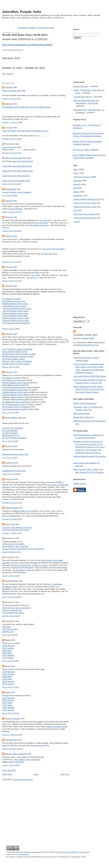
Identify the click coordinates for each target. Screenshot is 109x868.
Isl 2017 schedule (15, 209)
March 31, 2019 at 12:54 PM (11, 616)
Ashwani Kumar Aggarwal (33, 852)
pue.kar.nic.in (32, 278)
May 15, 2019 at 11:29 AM (11, 687)
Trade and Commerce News (85, 203)
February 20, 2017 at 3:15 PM (12, 262)
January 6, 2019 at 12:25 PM (11, 552)
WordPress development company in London (29, 565)
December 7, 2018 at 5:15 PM (12, 533)
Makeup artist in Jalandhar (16, 754)
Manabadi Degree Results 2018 (15, 454)
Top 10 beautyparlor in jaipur (14, 404)
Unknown (9, 87)
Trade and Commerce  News (85, 207)
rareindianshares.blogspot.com (86, 345)
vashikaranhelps (12, 581)
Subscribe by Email (46, 28)
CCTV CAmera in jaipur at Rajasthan (17, 349)
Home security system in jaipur (15, 352)
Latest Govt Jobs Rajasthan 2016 (16, 181)
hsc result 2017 (42, 223)
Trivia (75, 210)
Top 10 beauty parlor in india (14, 409)
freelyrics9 (9, 446)
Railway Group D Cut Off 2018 (25, 511)
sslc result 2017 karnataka (54, 249)
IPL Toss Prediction (10, 431)
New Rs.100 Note (81, 86)
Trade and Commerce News (85, 214)
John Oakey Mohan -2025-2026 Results (90, 376)
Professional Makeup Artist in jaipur (17, 309)
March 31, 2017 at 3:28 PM (11, 329)
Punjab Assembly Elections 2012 (87, 199)
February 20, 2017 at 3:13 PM (12, 231)
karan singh (10, 524)
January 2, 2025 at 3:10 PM (11, 765)
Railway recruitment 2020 (57, 727)
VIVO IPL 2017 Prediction (13, 428)
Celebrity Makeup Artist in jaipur (15, 313)
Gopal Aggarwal (23, 854)
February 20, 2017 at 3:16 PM (12, 281)
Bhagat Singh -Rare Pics (83, 417)
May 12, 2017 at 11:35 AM (11, 412)
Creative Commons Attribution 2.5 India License (73, 852)
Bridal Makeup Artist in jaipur (15, 306)
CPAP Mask (7, 651)
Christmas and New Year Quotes (16, 530)
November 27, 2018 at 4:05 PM (12, 503)
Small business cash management (16, 608)
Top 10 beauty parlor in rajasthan (16, 407)
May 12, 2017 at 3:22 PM (10, 441)
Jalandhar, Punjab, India (22, 12)
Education (77, 181)
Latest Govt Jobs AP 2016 (22, 161)
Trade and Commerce (82, 177)
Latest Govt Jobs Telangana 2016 (16, 176)
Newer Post (7, 774)
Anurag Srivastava (13, 719)
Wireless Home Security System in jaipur (19, 354)
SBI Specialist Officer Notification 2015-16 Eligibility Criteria (27, 107)
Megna (8, 640)
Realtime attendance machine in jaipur (18, 356)
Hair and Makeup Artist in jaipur (16, 311)
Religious (10, 74)
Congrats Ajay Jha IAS (83, 97)
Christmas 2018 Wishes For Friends (17, 527)
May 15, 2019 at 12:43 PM (11, 713)
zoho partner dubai (10, 629)
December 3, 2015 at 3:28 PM (12, 139)
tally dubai (6, 627)
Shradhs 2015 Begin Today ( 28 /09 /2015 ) (25, 35)
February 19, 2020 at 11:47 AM (12, 735)
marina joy (9, 479)
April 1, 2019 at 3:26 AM (10, 635)
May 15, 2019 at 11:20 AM (11, 661)
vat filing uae (7, 632)
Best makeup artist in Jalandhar (27, 760)
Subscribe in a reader (27, 28)
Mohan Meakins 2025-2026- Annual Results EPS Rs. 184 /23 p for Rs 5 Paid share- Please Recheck (89, 389)
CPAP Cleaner (8, 648)
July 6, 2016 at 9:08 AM (10, 196)
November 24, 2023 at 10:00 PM (13, 749)
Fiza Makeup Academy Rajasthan (16, 323)
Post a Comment (9, 770)
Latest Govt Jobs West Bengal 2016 (17, 166)
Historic (76, 192)
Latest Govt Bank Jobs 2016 (14, 91)
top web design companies (24, 570)
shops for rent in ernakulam (13, 544)
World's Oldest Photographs (85, 403)
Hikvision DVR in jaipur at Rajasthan (17, 361)
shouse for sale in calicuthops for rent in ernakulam (23, 549)
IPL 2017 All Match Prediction (14, 438)
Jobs (75, 222)
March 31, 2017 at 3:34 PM (11, 367)
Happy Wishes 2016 (13, 418)
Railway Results (12, 508)
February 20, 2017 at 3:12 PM (12, 212)
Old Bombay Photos (82, 413)
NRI (75, 188)
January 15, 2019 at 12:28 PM (12, 597)
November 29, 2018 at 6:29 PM (12, 519)
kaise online (40, 745)
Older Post (65, 774)
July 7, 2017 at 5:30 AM (10, 458)
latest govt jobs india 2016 (16, 158)
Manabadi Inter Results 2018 (14, 471)
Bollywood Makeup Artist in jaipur (16, 318)
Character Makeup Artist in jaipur (16, 321)
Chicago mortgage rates (12, 610)
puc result (36, 275)
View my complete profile (84, 338)
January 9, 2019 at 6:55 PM (11, 576)
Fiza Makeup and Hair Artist (14, 301)
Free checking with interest (13, 613)
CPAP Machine (8, 646)
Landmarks (78, 196)
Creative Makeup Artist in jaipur (15, 316)
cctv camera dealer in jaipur (14, 359)
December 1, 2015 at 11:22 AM (12, 122)
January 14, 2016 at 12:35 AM (12, 184)
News (76, 169)
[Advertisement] (27, 809)
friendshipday (11, 189)
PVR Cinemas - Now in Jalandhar (85, 150)
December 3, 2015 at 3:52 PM (12, 153)
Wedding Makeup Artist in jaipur (15, 304)
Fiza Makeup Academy (12, 299)
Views (76, 173)
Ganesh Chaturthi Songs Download (17, 192)
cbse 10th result (50, 254)
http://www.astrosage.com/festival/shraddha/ (27, 45)
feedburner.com (80, 483)
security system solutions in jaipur (16, 364)
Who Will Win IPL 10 (11, 435)
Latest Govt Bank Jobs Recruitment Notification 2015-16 (25, 131)
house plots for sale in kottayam (15, 546)
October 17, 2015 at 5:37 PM (11, 99)
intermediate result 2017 (39, 225)
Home (36, 774)
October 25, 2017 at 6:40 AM (11, 474)
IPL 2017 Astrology (10, 433)
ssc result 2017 (46, 220)
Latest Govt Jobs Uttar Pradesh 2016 (17, 171)
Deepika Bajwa (11, 740)
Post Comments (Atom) (23, 779)
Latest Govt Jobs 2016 (11, 147)
